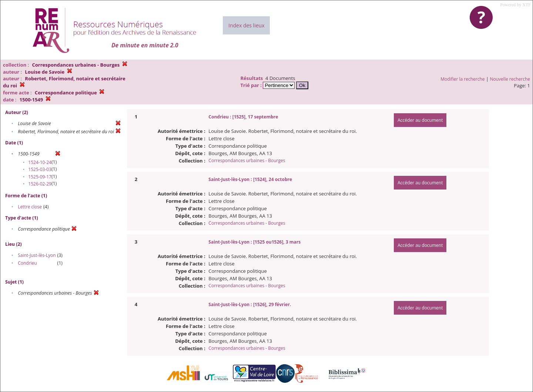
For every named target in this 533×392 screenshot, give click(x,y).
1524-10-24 (40, 162)
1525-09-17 (40, 177)
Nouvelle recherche (510, 79)
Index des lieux (246, 25)
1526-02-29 (40, 184)
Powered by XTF (515, 5)
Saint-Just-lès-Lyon (37, 255)
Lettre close (30, 207)
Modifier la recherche (462, 79)
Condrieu (27, 263)
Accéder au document (420, 120)
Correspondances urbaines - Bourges (247, 160)
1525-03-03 (40, 169)
